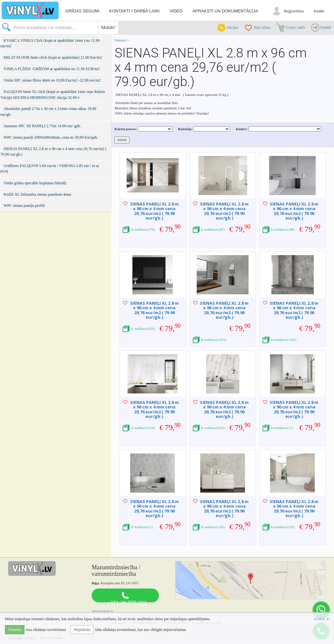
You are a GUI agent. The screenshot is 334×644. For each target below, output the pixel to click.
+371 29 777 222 (127, 603)
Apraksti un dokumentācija (225, 11)
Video (176, 11)
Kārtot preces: (126, 129)
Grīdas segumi (82, 11)
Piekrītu (15, 630)
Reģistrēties (294, 11)
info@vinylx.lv (103, 611)
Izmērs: (242, 129)
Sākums (120, 40)
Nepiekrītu (82, 630)
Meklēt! (108, 28)
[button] (321, 610)
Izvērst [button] (322, 619)
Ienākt (319, 11)
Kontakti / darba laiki (134, 11)
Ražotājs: (185, 129)
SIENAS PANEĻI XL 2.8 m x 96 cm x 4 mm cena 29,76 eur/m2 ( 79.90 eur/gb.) (154, 211)
